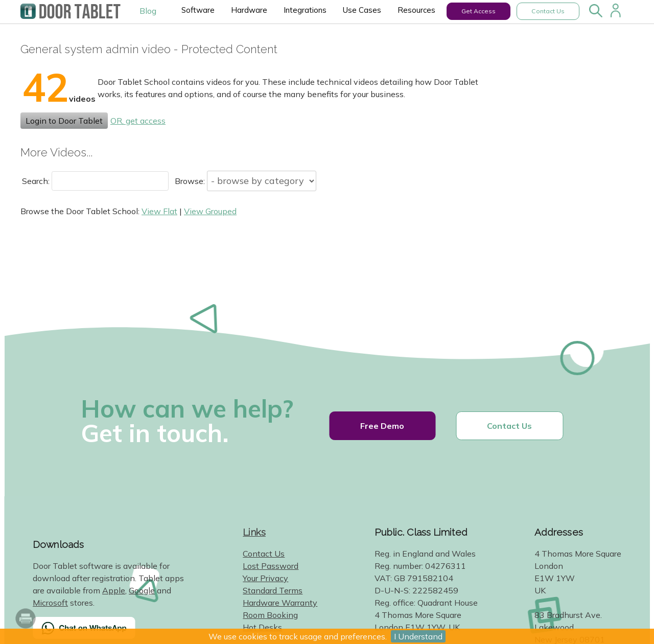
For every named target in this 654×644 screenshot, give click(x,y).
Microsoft (50, 603)
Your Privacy (265, 578)
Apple (114, 590)
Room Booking (270, 615)
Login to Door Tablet (64, 121)
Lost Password (271, 566)
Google (142, 590)
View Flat (159, 211)
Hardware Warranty (280, 603)
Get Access (478, 11)
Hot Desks (262, 627)
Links (254, 532)
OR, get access (138, 121)
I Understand (418, 636)
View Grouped (210, 211)
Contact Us (548, 11)
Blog (148, 11)
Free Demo (382, 426)
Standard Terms (273, 590)
